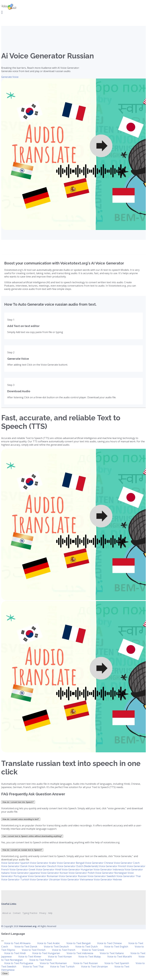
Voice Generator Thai (129, 876)
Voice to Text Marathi (120, 957)
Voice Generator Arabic (43, 863)
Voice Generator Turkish (15, 879)
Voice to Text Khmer (30, 957)
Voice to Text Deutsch (56, 947)
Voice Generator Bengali (71, 863)
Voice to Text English (116, 947)
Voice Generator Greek (22, 869)
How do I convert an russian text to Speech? (22, 850)
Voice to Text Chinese (109, 943)
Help (50, 913)
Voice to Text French (64, 950)
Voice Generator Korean (54, 873)
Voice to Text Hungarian (46, 953)
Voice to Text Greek (93, 950)
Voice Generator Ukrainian (45, 879)
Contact (17, 913)
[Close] (2, 941)
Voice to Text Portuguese (19, 963)
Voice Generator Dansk (14, 866)
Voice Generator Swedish (102, 876)
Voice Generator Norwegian (111, 873)
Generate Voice (10, 77)
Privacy (43, 913)
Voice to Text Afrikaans (17, 943)
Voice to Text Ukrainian (94, 967)
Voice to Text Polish (41, 960)
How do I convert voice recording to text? (21, 819)
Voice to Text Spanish (117, 963)
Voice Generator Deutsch (42, 866)
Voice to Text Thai (33, 967)
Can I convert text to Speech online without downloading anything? (32, 836)
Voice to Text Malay (90, 957)
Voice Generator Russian (73, 876)
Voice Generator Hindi (49, 869)
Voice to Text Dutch (87, 947)
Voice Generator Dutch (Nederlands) (78, 866)
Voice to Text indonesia (80, 953)
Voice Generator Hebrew (108, 879)
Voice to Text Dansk (26, 947)
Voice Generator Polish (82, 873)
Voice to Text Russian (86, 963)
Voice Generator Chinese (99, 863)
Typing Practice (30, 913)
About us (7, 913)
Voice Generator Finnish (113, 866)
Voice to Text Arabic (49, 943)
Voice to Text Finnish (34, 950)
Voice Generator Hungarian (77, 869)
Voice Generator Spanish (15, 863)
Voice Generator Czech (127, 863)
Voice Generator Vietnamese (77, 879)
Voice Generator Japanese (25, 873)
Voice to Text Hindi (15, 953)
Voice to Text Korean (60, 957)
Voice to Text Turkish (62, 967)
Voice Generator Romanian (43, 876)
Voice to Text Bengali (78, 943)
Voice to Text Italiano (112, 953)
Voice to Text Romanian (53, 963)
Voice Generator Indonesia (109, 869)
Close (5, 973)
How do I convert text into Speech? (18, 802)
